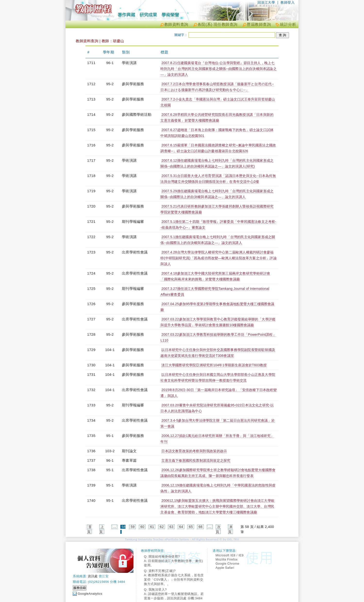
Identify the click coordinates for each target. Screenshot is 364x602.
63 (171, 527)
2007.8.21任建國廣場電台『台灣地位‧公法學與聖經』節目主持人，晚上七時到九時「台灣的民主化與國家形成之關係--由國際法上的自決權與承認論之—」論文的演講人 (218, 69)
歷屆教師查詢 (259, 24)
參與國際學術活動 (137, 114)
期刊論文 (129, 451)
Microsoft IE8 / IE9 (230, 555)
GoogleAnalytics (90, 594)
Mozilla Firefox (227, 559)
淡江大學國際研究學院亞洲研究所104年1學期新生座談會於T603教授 (214, 365)
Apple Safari (225, 568)
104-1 (110, 350)
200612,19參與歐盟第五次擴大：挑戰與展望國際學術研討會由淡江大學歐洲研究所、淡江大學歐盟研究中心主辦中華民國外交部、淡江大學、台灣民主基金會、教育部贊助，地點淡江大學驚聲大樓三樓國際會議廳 (217, 506)
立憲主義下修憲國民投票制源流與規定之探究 (196, 460)
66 (201, 527)
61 (152, 527)
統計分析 (288, 24)
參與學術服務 (133, 84)
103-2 (110, 451)
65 (191, 527)
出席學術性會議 (135, 252)
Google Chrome (227, 564)
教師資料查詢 (176, 24)
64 (181, 527)
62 (162, 527)
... (114, 527)
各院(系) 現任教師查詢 (218, 24)
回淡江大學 (266, 2)
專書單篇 (129, 460)
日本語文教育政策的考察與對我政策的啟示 (194, 451)
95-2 (110, 84)
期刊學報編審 (133, 222)
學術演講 (129, 63)
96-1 (110, 63)
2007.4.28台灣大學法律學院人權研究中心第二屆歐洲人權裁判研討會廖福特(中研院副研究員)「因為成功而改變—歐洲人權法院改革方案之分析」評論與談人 (218, 258)
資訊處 (93, 576)
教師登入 (288, 2)
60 (142, 527)
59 (133, 527)
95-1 (110, 436)
